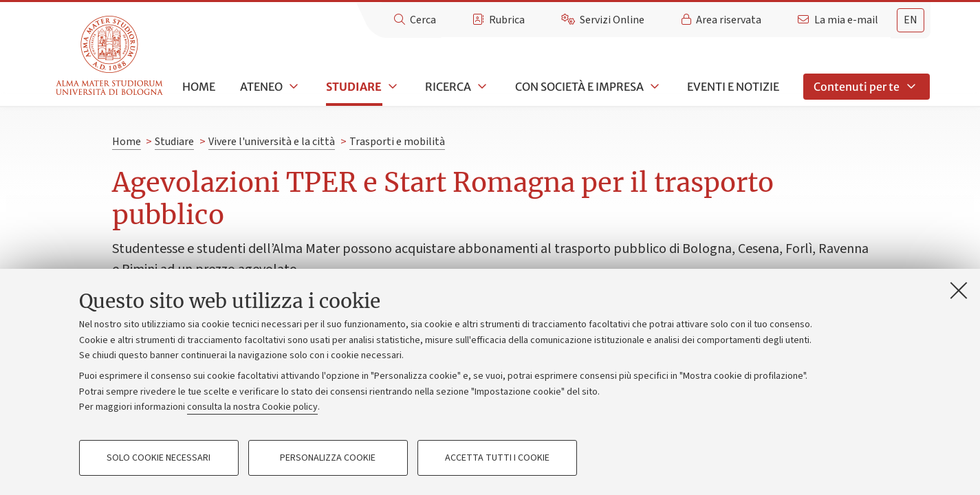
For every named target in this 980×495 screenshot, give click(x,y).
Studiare (354, 87)
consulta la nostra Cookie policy (252, 407)
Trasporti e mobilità (397, 142)
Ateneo (261, 87)
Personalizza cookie (328, 458)
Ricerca (448, 87)
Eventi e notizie (733, 87)
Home (199, 87)
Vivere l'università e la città (272, 142)
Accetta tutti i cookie (497, 458)
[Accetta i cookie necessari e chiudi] (959, 290)
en (911, 20)
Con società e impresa (579, 87)
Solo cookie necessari (159, 458)
